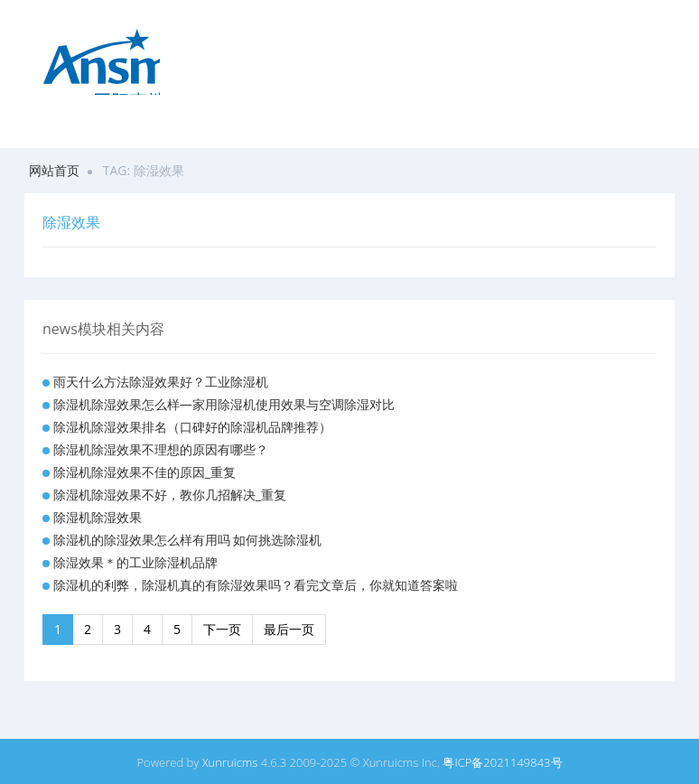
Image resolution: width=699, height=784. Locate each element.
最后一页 (289, 629)
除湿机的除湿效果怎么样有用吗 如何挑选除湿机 (188, 540)
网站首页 (54, 170)
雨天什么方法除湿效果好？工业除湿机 (161, 382)
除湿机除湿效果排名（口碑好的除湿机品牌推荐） (192, 427)
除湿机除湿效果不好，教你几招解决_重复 (170, 495)
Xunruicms (230, 762)
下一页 (222, 629)
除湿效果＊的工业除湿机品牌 (135, 562)
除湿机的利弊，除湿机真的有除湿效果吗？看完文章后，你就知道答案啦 (256, 585)
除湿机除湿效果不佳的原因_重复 (144, 472)
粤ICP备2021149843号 (502, 762)
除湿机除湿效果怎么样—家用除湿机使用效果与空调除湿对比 (224, 404)
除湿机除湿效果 (98, 517)
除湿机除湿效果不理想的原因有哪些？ (161, 449)
